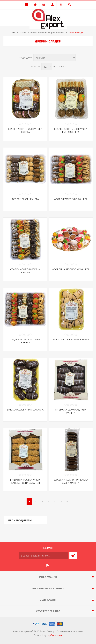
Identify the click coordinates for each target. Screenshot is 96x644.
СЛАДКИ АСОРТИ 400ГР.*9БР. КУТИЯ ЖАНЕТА (71, 130)
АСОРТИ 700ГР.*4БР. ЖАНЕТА (71, 199)
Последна (67, 501)
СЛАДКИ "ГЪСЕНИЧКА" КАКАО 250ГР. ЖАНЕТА (71, 481)
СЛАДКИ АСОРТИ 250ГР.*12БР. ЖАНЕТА (25, 130)
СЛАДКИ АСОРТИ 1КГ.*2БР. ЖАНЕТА (25, 341)
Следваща (61, 501)
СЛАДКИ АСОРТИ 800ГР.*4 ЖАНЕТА (25, 271)
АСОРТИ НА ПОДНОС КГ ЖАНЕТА (71, 269)
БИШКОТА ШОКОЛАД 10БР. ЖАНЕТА (71, 411)
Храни (23, 33)
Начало (14, 33)
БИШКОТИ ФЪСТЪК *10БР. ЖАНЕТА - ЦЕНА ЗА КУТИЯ (25, 481)
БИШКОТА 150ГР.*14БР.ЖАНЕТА (71, 339)
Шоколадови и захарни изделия (47, 33)
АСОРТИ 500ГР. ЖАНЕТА (25, 199)
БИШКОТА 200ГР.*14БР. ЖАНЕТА (25, 410)
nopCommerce (55, 635)
